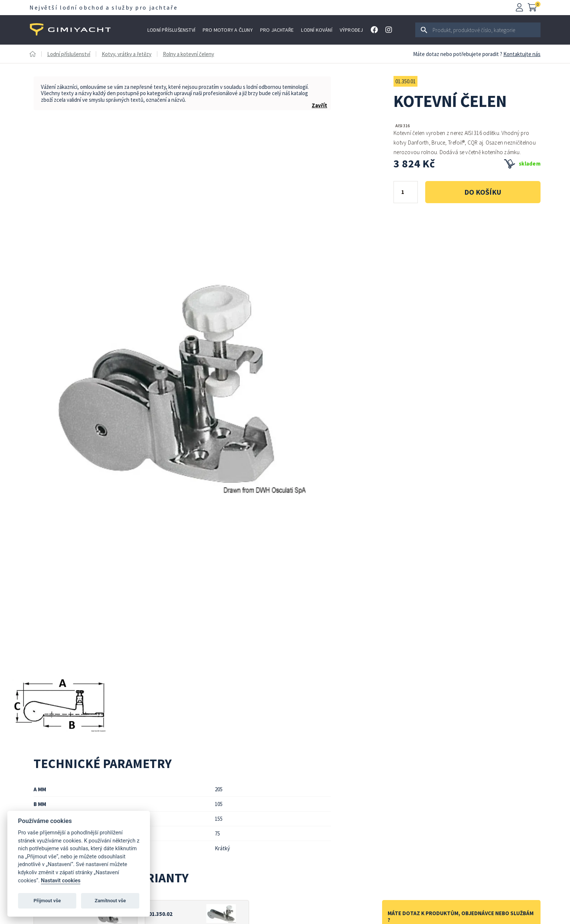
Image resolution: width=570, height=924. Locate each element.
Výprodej (352, 30)
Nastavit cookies (61, 881)
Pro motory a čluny (228, 30)
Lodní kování (317, 30)
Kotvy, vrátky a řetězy (127, 54)
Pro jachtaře (277, 30)
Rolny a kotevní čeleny (188, 54)
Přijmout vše (47, 901)
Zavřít (319, 105)
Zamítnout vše (110, 901)
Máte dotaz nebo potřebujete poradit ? (458, 54)
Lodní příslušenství (171, 30)
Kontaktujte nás (522, 54)
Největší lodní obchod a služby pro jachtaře (104, 7)
